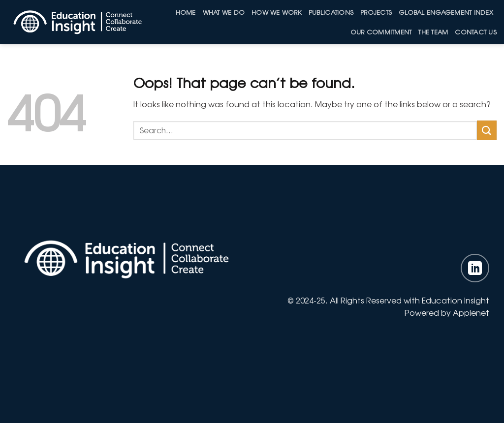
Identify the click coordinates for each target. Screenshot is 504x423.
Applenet (471, 312)
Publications (331, 12)
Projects (376, 12)
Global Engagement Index (446, 12)
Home (186, 12)
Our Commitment (381, 32)
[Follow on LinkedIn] (475, 268)
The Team (433, 32)
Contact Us (476, 32)
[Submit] (487, 130)
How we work (277, 12)
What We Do (224, 12)
